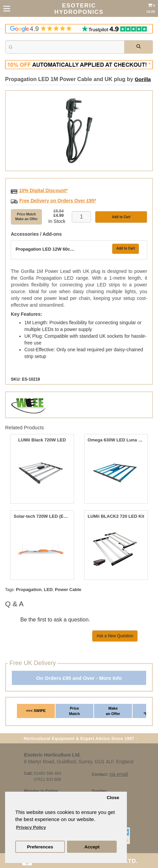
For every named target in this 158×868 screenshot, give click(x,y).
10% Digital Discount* (43, 190)
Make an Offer (113, 711)
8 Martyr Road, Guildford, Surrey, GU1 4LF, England (79, 762)
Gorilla (143, 79)
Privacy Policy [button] (31, 827)
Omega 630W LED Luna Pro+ (116, 440)
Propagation (29, 590)
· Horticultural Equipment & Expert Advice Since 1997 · (79, 739)
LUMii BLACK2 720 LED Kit (116, 516)
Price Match (74, 711)
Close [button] (113, 798)
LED (48, 590)
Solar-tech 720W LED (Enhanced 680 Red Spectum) (42, 516)
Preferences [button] (40, 847)
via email (119, 774)
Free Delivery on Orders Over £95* (58, 201)
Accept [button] (92, 847)
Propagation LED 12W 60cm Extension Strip (46, 249)
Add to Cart (126, 248)
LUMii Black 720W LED (42, 440)
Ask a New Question (115, 636)
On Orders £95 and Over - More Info (79, 678)
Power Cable (68, 590)
